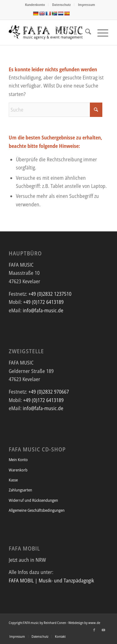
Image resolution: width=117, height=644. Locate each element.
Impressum (87, 5)
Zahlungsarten (20, 490)
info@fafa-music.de (43, 310)
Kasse (13, 480)
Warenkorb (18, 470)
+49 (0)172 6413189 (43, 302)
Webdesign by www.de (84, 623)
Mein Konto (18, 460)
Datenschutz (61, 5)
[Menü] (100, 33)
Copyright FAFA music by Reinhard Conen (37, 623)
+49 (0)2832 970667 (49, 392)
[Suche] (85, 33)
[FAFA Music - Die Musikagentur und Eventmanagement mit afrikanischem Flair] (49, 33)
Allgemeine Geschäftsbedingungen (37, 510)
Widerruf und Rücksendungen (33, 500)
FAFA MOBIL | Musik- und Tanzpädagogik (51, 581)
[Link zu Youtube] (104, 630)
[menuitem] (35, 5)
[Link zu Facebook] (94, 630)
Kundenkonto (35, 5)
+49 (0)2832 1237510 (50, 294)
